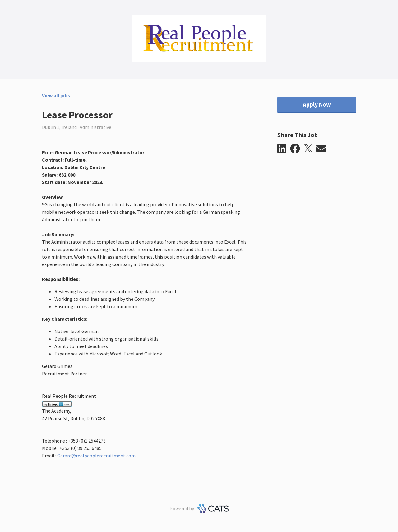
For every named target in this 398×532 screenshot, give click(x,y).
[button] (284, 149)
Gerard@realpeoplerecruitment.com (96, 456)
